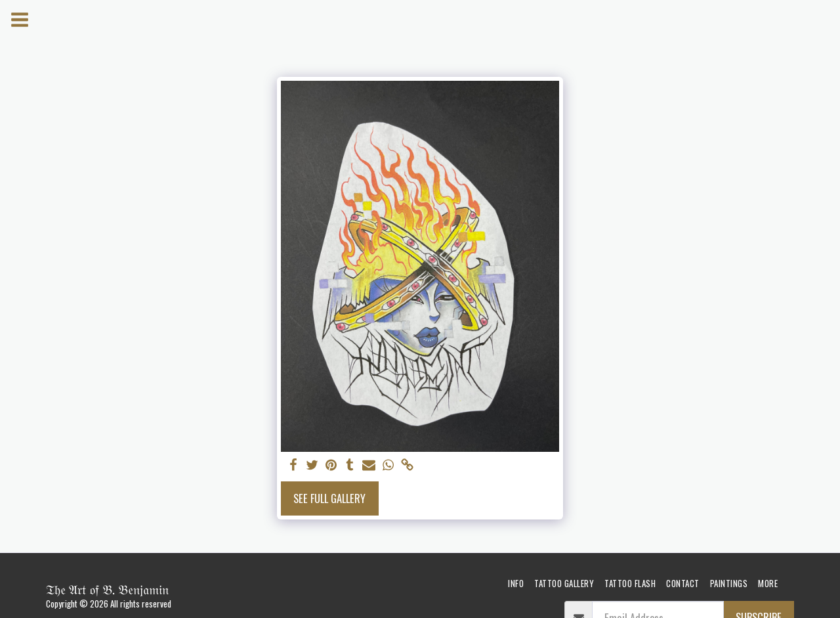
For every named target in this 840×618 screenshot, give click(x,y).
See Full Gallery (329, 498)
